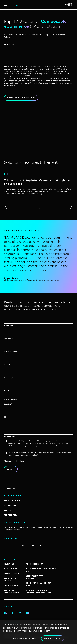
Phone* (7, 365)
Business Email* (11, 352)
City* (6, 417)
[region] (38, 632)
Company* (8, 378)
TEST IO (7, 510)
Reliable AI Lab (11, 515)
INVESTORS (9, 564)
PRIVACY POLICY (12, 574)
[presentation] (5, 208)
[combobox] (38, 399)
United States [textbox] (10, 399)
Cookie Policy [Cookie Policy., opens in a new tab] (42, 631)
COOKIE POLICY (11, 586)
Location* (8, 404)
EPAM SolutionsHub (12, 530)
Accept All (53, 638)
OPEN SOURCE (10, 569)
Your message (10, 437)
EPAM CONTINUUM (12, 501)
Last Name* (9, 339)
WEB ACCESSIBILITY (35, 564)
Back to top (10, 488)
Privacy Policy (21, 443)
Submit (11, 469)
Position (8, 391)
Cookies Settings (25, 638)
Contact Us (9, 44)
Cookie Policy (36, 443)
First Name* (9, 326)
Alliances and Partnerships (33, 546)
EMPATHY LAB (10, 505)
